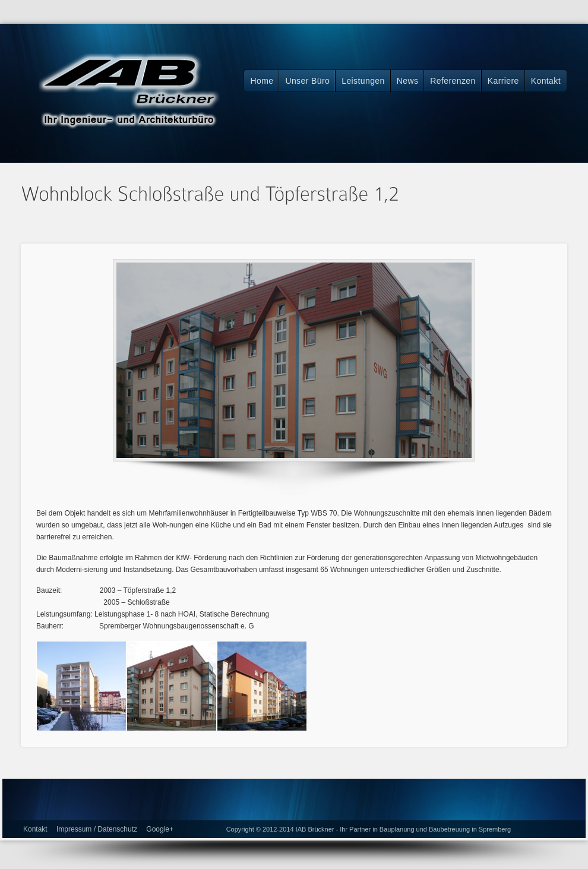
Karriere (503, 81)
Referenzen (453, 81)
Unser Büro (307, 81)
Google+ (160, 829)
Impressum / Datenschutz (97, 829)
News (408, 81)
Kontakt (546, 81)
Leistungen (363, 81)
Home (262, 81)
